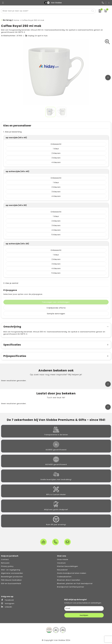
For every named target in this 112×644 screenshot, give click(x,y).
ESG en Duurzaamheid (11, 583)
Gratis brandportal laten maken (72, 573)
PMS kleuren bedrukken (11, 580)
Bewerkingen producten (12, 577)
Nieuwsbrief (62, 570)
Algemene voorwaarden (12, 573)
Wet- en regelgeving (11, 570)
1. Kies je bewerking (13, 132)
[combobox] (46, 11)
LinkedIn (7, 607)
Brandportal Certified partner (71, 587)
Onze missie (63, 559)
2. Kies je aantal (11, 283)
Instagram (8, 603)
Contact (5, 559)
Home (16, 20)
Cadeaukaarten (64, 577)
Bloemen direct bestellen (69, 580)
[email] (84, 608)
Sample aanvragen (56, 314)
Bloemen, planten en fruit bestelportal (75, 583)
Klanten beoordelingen (68, 566)
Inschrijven (84, 615)
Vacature (61, 563)
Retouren (5, 563)
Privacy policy (7, 566)
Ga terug (7, 20)
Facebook (7, 600)
